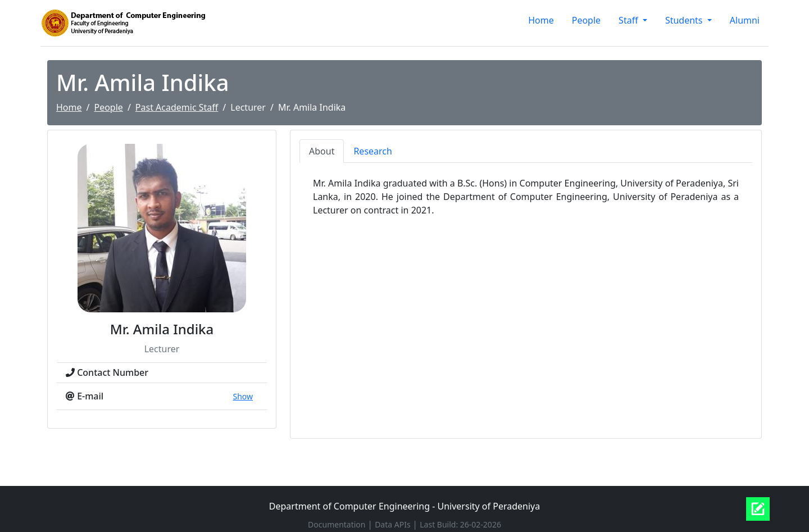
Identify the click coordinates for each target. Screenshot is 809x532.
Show (243, 396)
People (586, 20)
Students (685, 20)
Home (541, 20)
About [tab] (322, 151)
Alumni (745, 20)
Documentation (338, 524)
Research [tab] (373, 151)
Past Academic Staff (177, 107)
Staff (630, 20)
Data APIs (394, 524)
